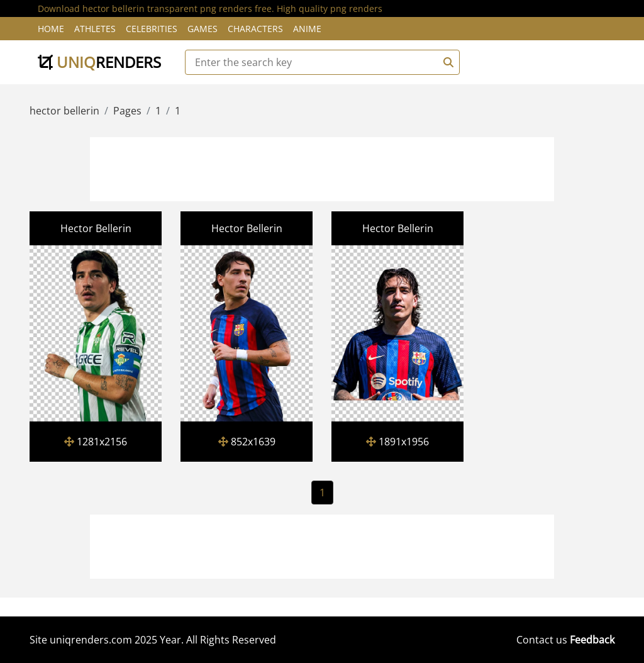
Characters (255, 29)
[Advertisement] (322, 167)
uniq (99, 62)
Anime (307, 29)
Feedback (592, 640)
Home (51, 29)
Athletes (95, 29)
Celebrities (152, 29)
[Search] (447, 62)
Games (203, 29)
